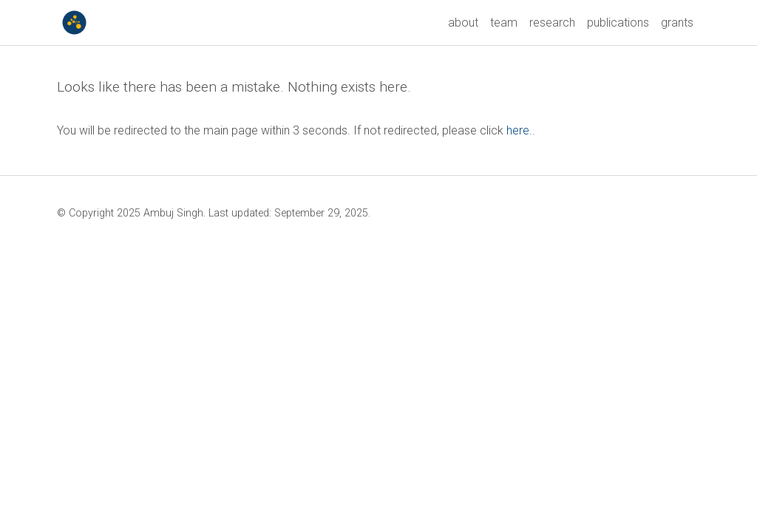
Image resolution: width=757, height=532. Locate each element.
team (504, 23)
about (463, 23)
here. (519, 130)
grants (677, 23)
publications (618, 23)
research (552, 23)
